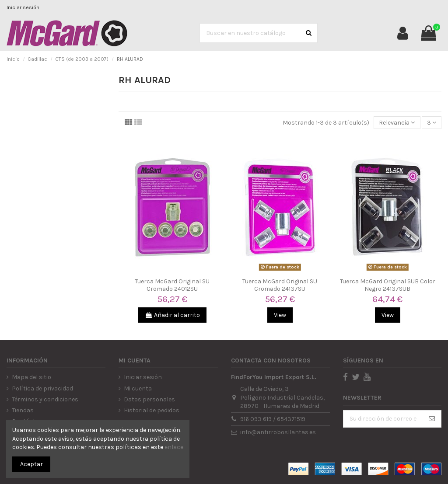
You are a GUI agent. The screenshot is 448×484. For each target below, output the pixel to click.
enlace (174, 447)
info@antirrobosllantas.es (278, 432)
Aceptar (31, 464)
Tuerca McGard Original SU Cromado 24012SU (172, 285)
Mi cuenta (138, 388)
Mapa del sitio (31, 377)
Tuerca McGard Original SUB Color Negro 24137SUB (388, 285)
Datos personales (149, 399)
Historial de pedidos (152, 410)
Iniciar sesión (23, 7)
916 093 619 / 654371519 (273, 419)
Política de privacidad (42, 388)
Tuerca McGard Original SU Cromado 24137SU (280, 285)
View (280, 315)
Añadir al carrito (172, 315)
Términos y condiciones (45, 399)
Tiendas (23, 410)
